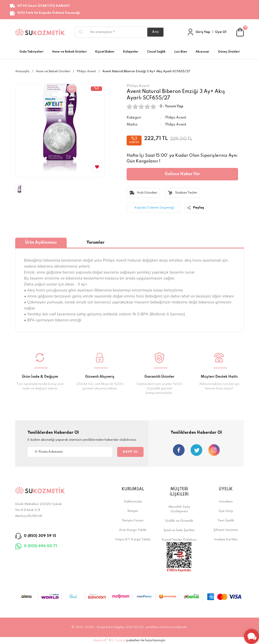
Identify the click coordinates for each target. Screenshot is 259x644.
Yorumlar (96, 243)
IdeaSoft (100, 640)
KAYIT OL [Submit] (130, 452)
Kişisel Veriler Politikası (179, 540)
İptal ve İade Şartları (179, 530)
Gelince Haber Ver (182, 174)
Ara (155, 32)
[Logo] (40, 32)
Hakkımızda (133, 502)
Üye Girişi (226, 511)
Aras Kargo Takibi (133, 530)
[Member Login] (190, 32)
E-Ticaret (118, 640)
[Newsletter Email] (70, 452)
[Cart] (240, 32)
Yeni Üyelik (226, 521)
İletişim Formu (133, 521)
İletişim (133, 511)
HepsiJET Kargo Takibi (133, 539)
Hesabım (226, 502)
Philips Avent (176, 118)
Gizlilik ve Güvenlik (179, 521)
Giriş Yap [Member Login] (203, 32)
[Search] (120, 32)
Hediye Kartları (226, 539)
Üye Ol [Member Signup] (221, 32)
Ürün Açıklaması (41, 243)
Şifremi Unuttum (226, 530)
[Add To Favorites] (97, 167)
